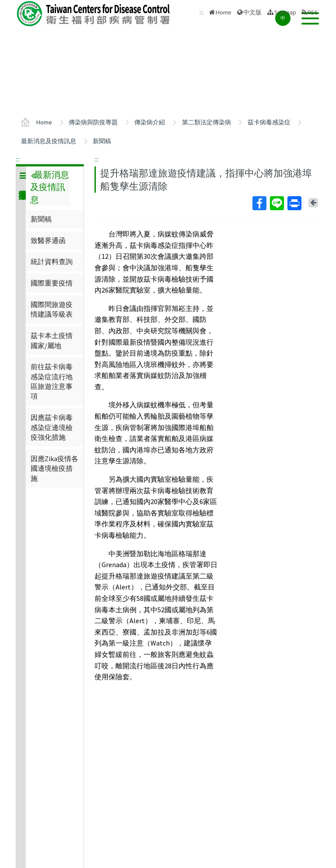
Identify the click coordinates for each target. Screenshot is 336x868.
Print (294, 203)
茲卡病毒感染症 (269, 122)
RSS (313, 12)
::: (18, 159)
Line (276, 203)
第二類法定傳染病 (206, 122)
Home (224, 12)
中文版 (252, 12)
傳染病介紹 (150, 122)
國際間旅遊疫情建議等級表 (52, 309)
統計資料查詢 (52, 261)
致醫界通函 (48, 240)
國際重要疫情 (52, 283)
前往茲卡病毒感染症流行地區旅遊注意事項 (52, 381)
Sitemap (285, 12)
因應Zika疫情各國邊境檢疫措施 (54, 468)
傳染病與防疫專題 (93, 122)
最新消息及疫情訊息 (49, 141)
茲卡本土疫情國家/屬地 (52, 340)
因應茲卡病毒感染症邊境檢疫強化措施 (52, 427)
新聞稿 (102, 141)
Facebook (259, 203)
